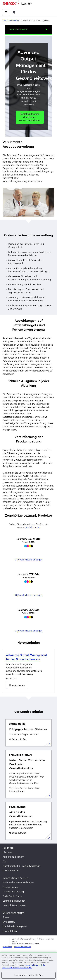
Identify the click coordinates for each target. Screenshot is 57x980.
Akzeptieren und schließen (28, 975)
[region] (28, 966)
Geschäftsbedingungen (23, 946)
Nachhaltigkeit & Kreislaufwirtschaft (21, 866)
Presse (6, 917)
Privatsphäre (7, 946)
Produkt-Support (11, 887)
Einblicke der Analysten (15, 926)
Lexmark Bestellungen (14, 901)
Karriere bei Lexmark (13, 857)
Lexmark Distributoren (14, 905)
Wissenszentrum (13, 913)
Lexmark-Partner (11, 871)
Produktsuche (32, 527)
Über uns (7, 852)
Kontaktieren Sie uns (16, 878)
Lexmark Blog (10, 931)
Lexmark (8, 848)
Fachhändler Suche (13, 896)
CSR (5, 861)
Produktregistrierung (13, 892)
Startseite (36, 4)
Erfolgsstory (9, 922)
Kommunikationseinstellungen (18, 882)
